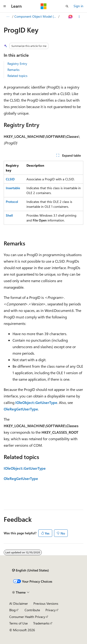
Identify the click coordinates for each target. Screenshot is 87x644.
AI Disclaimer (19, 603)
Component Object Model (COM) (36, 16)
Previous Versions (46, 603)
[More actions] (79, 17)
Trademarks (41, 623)
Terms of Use (18, 623)
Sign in (78, 6)
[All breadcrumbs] (8, 17)
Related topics (17, 76)
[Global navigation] (5, 6)
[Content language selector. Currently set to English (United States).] (31, 570)
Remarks (13, 70)
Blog (12, 610)
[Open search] (67, 6)
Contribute (32, 610)
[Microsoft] (44, 6)
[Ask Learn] (71, 17)
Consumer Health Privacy (27, 617)
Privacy (51, 610)
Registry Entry (17, 64)
